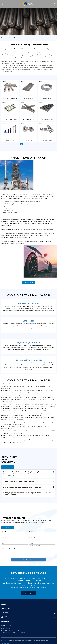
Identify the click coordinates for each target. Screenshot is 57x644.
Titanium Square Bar (28, 119)
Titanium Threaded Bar (10, 98)
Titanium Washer (47, 140)
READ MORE (29, 282)
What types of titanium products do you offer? (21, 482)
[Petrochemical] (22, 175)
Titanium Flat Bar (28, 98)
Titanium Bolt (10, 140)
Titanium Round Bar (47, 119)
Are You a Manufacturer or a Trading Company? (21, 472)
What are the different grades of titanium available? (23, 487)
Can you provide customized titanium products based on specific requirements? (27, 494)
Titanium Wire (47, 98)
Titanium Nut (28, 140)
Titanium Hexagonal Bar (10, 119)
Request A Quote (29, 593)
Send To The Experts (29, 560)
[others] (35, 261)
